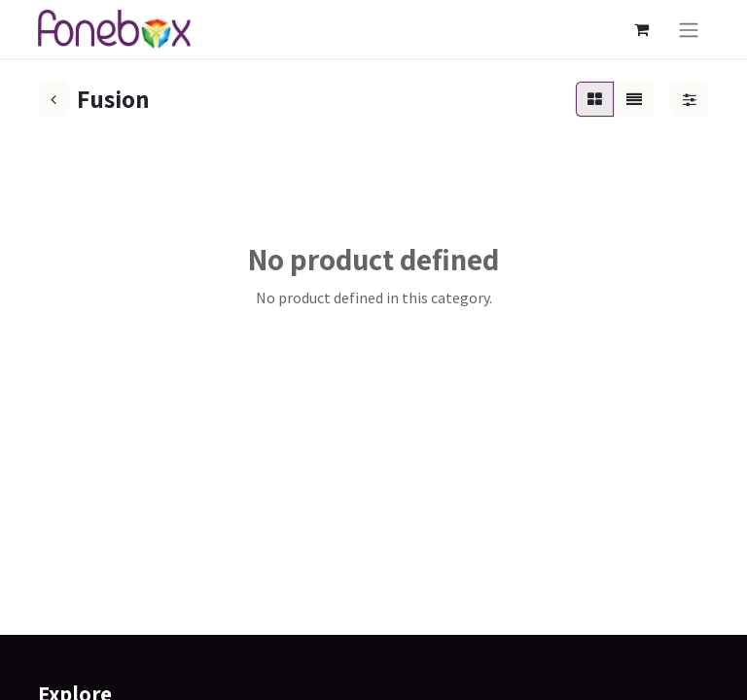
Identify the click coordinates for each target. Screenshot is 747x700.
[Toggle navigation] (689, 29)
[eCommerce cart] (641, 29)
